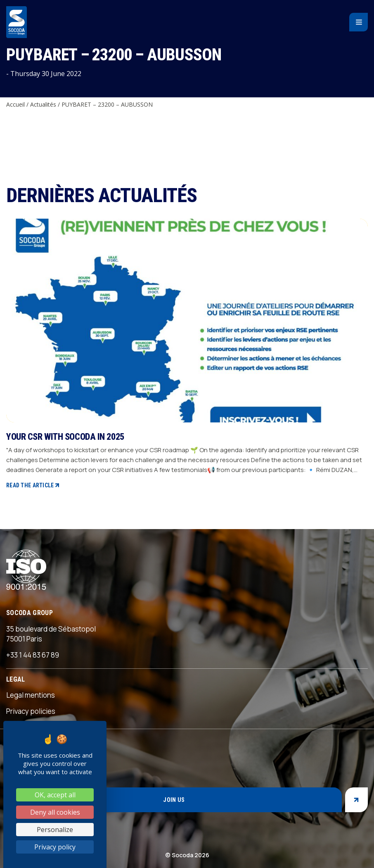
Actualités (43, 104)
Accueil (15, 104)
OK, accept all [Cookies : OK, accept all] (55, 795)
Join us (174, 800)
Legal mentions (31, 695)
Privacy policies (31, 711)
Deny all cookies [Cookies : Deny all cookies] (55, 812)
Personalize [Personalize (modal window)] (55, 830)
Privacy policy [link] (55, 847)
